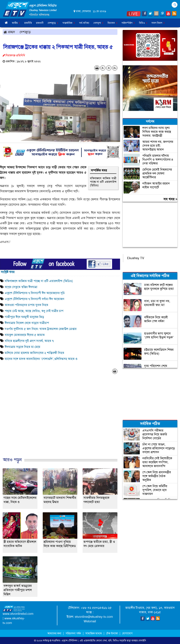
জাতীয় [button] (16, 23)
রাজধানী (40, 23)
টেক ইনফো (112, 633)
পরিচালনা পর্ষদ (73, 633)
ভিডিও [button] (143, 23)
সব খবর (170, 199)
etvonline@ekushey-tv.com (94, 617)
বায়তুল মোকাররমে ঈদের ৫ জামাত (25, 335)
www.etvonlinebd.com (18, 614)
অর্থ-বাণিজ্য (84, 23)
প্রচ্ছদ (9, 32)
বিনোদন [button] (112, 23)
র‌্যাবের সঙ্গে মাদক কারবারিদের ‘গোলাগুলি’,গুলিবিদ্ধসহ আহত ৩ (41, 359)
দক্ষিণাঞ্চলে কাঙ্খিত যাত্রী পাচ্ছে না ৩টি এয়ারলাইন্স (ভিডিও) (103, 182)
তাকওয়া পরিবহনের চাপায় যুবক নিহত (26, 305)
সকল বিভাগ (158, 23)
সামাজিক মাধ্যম (94, 633)
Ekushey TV (136, 258)
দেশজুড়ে (25, 32)
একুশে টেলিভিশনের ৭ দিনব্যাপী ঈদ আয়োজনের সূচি (35, 293)
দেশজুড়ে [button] (53, 23)
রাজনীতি (28, 23)
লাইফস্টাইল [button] (128, 23)
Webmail (90, 621)
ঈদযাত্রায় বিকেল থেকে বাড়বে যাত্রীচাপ (27, 323)
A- (103, 68)
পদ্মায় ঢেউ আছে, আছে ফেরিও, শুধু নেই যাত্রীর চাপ (34, 311)
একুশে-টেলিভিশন (70, 640)
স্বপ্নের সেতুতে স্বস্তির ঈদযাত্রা (21, 287)
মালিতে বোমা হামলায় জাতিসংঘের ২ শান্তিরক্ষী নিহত (34, 353)
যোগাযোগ (127, 633)
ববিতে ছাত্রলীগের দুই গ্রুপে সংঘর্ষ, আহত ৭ (29, 341)
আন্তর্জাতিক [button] (69, 23)
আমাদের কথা (55, 633)
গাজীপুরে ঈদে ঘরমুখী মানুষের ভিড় (24, 317)
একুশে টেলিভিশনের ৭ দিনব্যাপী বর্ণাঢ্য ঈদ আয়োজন (35, 299)
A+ (115, 68)
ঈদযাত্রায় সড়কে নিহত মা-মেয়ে (22, 347)
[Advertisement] (60, 419)
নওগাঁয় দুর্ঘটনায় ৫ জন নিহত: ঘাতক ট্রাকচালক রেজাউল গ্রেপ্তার (41, 329)
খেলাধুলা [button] (98, 23)
